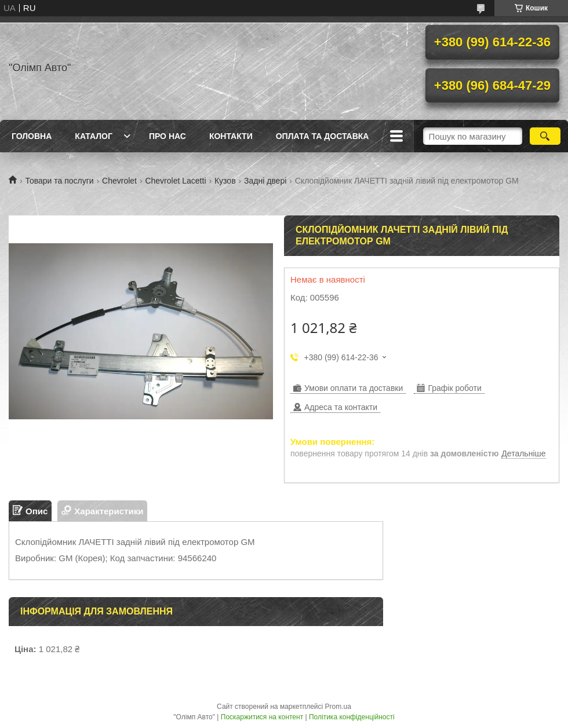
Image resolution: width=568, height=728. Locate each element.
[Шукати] (545, 136)
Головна (32, 136)
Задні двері (265, 181)
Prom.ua (338, 707)
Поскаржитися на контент (262, 717)
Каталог (94, 136)
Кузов (225, 181)
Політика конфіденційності (352, 717)
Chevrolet (119, 181)
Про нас (168, 136)
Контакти (231, 136)
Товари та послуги (59, 181)
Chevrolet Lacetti (175, 181)
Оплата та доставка (323, 136)
